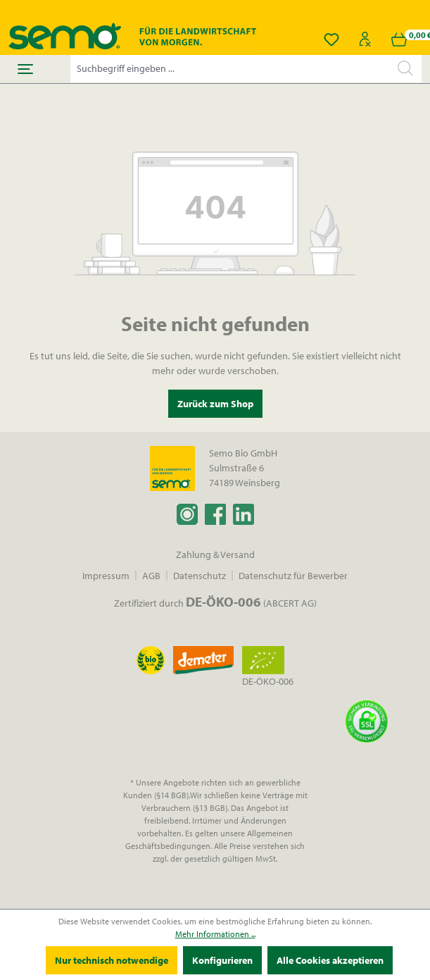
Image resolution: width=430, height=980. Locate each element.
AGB (151, 576)
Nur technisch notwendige (112, 960)
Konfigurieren (222, 960)
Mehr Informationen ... (215, 934)
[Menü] (25, 69)
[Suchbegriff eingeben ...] (230, 69)
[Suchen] (405, 68)
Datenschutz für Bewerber (293, 576)
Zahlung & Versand (215, 554)
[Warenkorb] (399, 39)
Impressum (106, 576)
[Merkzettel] (331, 39)
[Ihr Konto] (365, 39)
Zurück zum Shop (215, 404)
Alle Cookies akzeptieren (330, 960)
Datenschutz (200, 576)
